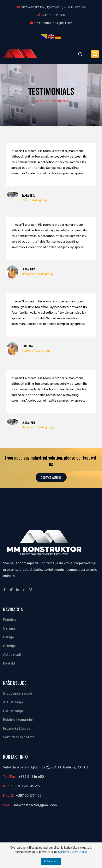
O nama (9, 628)
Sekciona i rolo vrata (19, 737)
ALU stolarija (13, 702)
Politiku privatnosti (74, 852)
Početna (10, 620)
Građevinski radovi (17, 694)
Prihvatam (51, 861)
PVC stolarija (13, 711)
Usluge (8, 637)
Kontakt (9, 663)
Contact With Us (51, 477)
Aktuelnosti (12, 655)
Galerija (9, 646)
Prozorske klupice (17, 728)
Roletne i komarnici (18, 720)
